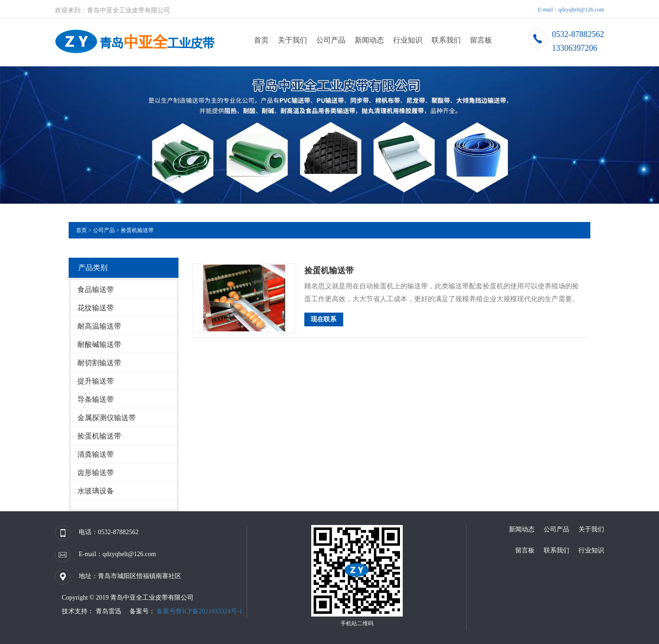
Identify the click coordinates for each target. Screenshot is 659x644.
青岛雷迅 (108, 611)
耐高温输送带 (99, 326)
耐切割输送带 (99, 363)
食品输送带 (96, 290)
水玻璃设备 (96, 491)
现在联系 (324, 319)
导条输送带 (96, 399)
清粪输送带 (96, 454)
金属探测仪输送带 (107, 418)
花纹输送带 (96, 308)
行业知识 (408, 40)
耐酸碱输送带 (99, 344)
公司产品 (331, 40)
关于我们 (292, 40)
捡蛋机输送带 (137, 230)
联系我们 (446, 40)
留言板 (481, 40)
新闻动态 (369, 40)
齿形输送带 (96, 473)
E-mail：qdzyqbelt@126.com (571, 10)
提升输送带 (96, 381)
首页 (261, 40)
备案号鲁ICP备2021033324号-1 (199, 611)
